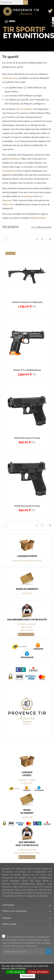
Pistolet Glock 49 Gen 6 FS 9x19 (27, 438)
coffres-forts (8, 204)
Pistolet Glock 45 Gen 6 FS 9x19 (27, 506)
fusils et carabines (24, 109)
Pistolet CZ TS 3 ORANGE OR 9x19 (27, 370)
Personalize (28, 976)
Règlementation (38, 218)
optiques (16, 159)
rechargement (9, 171)
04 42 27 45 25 (26, 634)
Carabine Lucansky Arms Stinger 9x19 (27, 302)
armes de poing (10, 78)
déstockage (26, 196)
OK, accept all (16, 972)
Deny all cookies (38, 972)
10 (50, 239)
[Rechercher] (14, 2)
